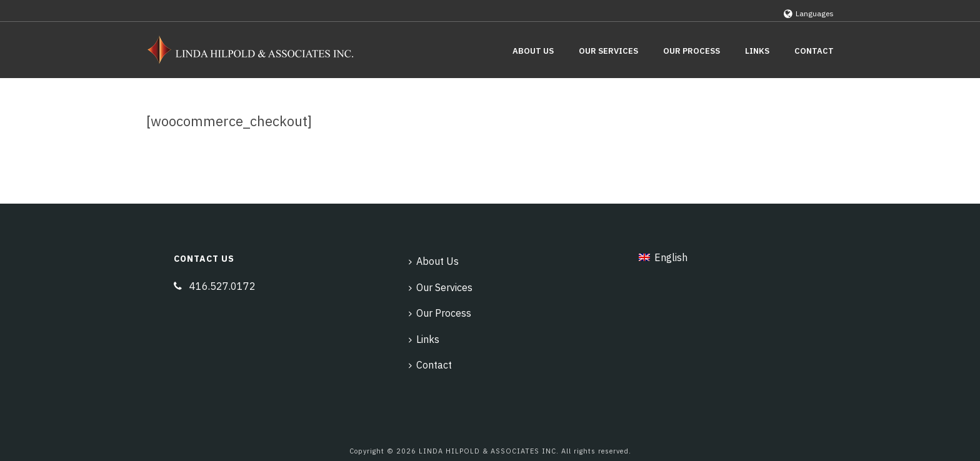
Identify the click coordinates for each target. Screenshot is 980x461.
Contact (814, 51)
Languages (809, 13)
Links (757, 51)
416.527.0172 (222, 286)
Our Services (608, 51)
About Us (533, 51)
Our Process (692, 51)
